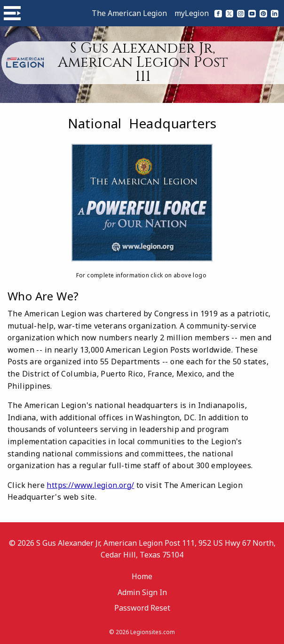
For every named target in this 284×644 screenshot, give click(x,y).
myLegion (192, 13)
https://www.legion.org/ (90, 485)
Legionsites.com (153, 632)
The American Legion (129, 13)
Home (142, 576)
